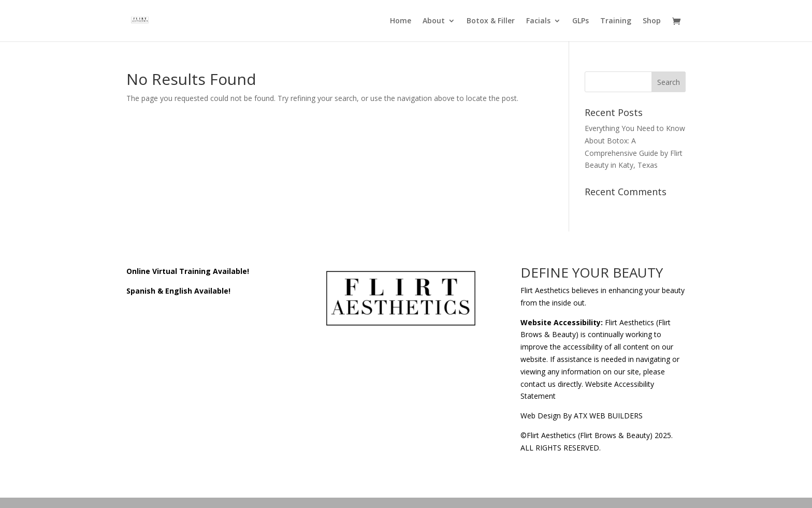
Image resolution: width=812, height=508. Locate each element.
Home (401, 21)
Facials (538, 21)
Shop (652, 21)
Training (616, 21)
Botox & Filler (491, 21)
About (434, 21)
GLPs (581, 21)
